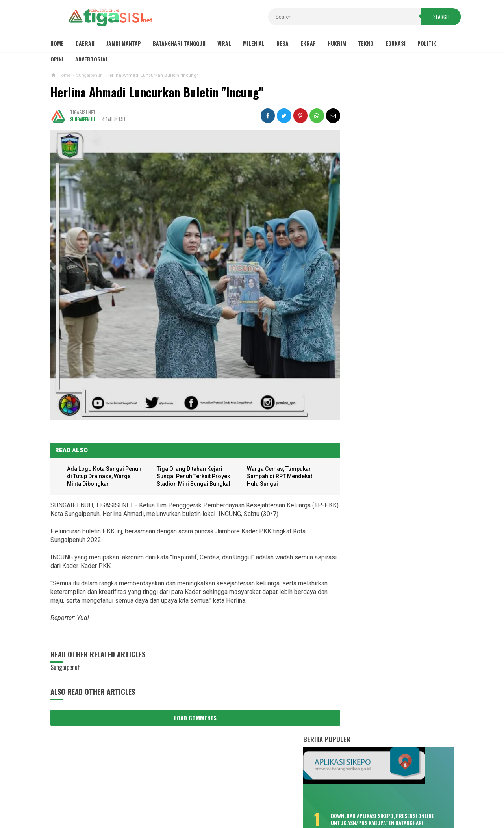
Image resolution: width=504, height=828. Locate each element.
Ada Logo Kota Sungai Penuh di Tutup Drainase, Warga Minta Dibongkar (100, 462)
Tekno (366, 43)
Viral (224, 43)
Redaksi (313, 796)
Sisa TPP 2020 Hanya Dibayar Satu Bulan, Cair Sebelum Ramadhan (387, 195)
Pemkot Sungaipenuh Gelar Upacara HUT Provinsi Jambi (394, 591)
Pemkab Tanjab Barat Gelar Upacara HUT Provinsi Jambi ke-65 (394, 570)
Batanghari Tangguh (179, 43)
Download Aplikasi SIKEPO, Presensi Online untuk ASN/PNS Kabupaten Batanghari (406, 162)
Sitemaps (144, 796)
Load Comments (188, 703)
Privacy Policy (221, 796)
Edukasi (396, 43)
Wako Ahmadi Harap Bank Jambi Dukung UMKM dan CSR (393, 613)
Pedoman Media (352, 796)
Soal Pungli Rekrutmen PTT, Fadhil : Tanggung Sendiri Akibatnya (388, 464)
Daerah (85, 43)
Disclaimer (178, 796)
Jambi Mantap (124, 43)
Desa (283, 43)
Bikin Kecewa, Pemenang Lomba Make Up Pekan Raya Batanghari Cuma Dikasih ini (384, 230)
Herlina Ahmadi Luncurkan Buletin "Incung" (157, 92)
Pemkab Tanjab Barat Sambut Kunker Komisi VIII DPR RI (397, 548)
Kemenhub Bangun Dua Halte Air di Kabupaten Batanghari (386, 395)
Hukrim (337, 43)
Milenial (254, 43)
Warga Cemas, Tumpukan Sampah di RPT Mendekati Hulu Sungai (274, 462)
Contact (284, 796)
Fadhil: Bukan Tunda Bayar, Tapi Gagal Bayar (383, 333)
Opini (57, 59)
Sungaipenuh (82, 119)
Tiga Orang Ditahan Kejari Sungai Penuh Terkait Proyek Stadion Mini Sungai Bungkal (191, 462)
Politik (427, 43)
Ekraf (308, 43)
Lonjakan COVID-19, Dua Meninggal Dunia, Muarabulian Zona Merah (386, 302)
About (257, 796)
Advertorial (92, 59)
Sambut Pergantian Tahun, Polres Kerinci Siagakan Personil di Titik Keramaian (393, 527)
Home (57, 43)
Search (436, 17)
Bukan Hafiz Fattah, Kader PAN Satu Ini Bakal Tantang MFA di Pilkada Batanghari (387, 429)
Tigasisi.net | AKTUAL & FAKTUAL (250, 809)
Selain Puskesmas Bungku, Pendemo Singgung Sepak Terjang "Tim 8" (388, 364)
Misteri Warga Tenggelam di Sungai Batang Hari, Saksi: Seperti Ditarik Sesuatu (388, 268)
